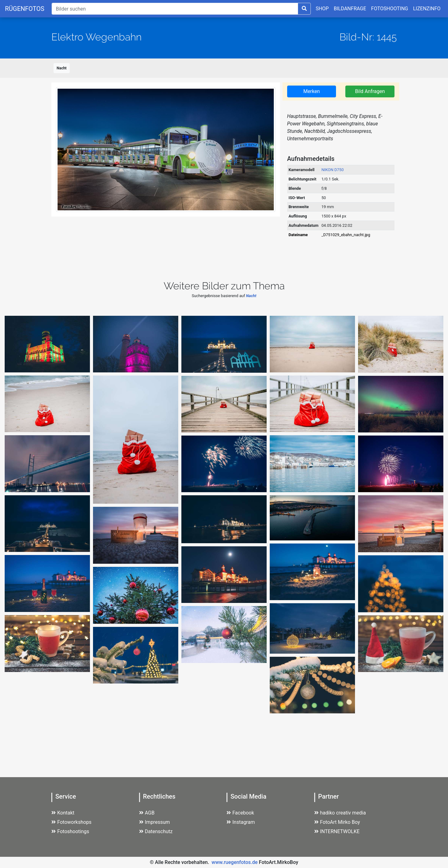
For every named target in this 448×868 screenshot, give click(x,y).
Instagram (241, 822)
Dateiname (298, 235)
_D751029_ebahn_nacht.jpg (346, 235)
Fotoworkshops (71, 822)
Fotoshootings (70, 831)
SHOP (322, 9)
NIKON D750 (333, 170)
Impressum (155, 822)
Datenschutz (156, 831)
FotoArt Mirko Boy (337, 822)
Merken (312, 91)
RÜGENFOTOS (25, 9)
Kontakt (63, 813)
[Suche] (175, 9)
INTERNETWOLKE (337, 831)
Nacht (62, 68)
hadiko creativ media (340, 813)
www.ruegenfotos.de (235, 862)
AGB (147, 813)
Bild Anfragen (370, 91)
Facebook (240, 813)
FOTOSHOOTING (390, 9)
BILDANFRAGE (350, 9)
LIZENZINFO (427, 9)
